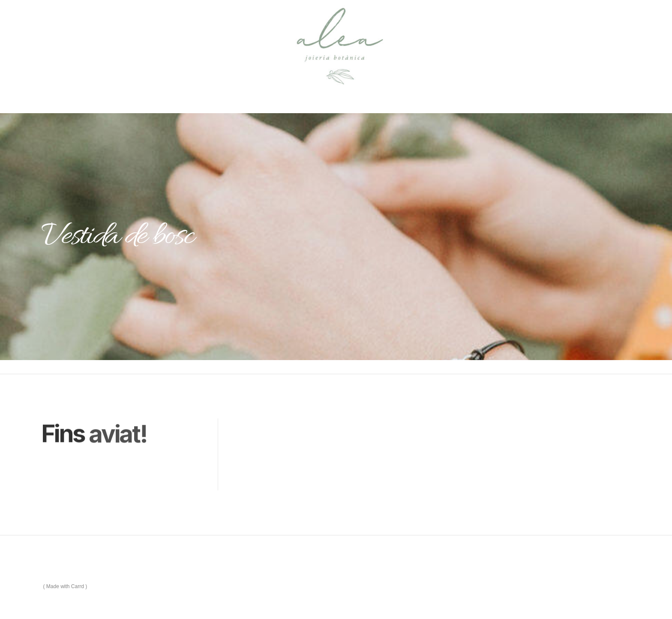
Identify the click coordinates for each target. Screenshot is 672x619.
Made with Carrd (65, 586)
